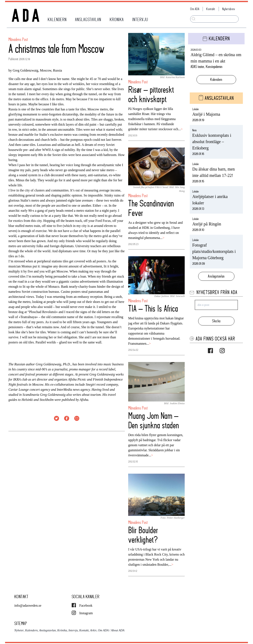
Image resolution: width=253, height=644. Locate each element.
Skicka (216, 321)
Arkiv (93, 630)
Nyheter (19, 630)
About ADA (118, 630)
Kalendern (216, 79)
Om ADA (195, 9)
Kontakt (211, 9)
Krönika (62, 630)
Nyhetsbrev (229, 9)
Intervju (73, 630)
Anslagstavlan (216, 276)
